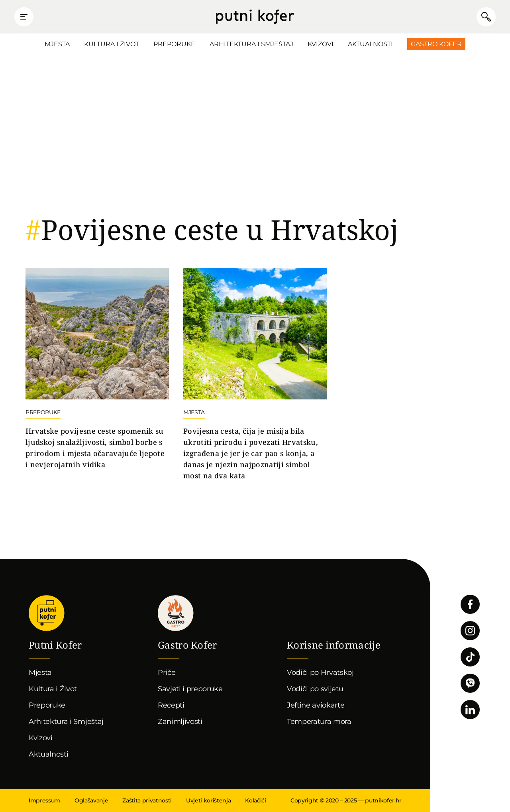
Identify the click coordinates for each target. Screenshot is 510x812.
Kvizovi (321, 44)
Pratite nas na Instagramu (470, 631)
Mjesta (57, 44)
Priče (167, 672)
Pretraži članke (486, 17)
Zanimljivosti (180, 722)
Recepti (171, 705)
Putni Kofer (255, 17)
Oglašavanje (91, 800)
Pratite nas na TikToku (470, 657)
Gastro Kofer (436, 44)
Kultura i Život (112, 44)
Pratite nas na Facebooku (470, 604)
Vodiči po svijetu (315, 689)
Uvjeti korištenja (208, 800)
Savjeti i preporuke (190, 689)
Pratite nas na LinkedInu (470, 710)
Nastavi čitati (97, 369)
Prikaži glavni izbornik (24, 17)
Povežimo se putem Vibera (470, 683)
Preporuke (174, 44)
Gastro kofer (176, 613)
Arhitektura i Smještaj (251, 44)
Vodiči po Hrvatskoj (320, 672)
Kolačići (255, 800)
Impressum (44, 800)
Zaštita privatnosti (147, 800)
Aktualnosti (370, 44)
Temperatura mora (319, 722)
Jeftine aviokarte (316, 705)
